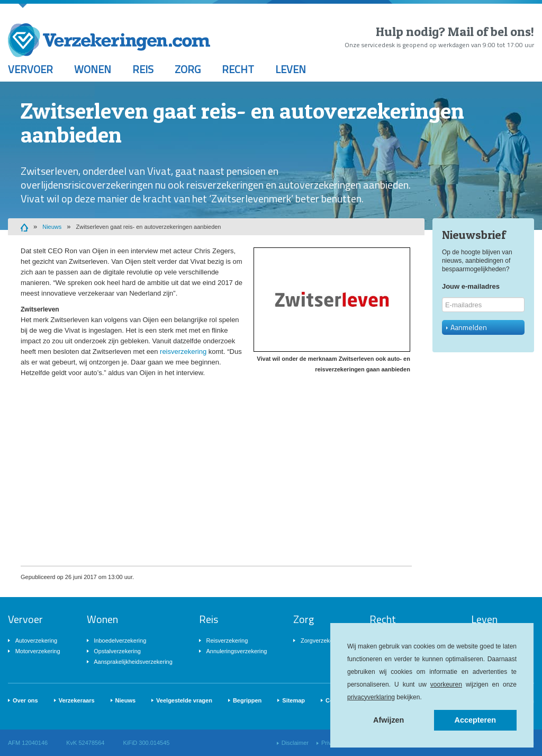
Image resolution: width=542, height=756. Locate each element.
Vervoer (30, 69)
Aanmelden (467, 327)
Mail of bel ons (489, 32)
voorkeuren (446, 684)
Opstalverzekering (117, 651)
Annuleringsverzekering (236, 651)
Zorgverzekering (322, 641)
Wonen (93, 69)
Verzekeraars (77, 700)
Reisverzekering (227, 641)
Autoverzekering (37, 641)
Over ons (25, 700)
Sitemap (293, 700)
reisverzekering (183, 352)
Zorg (188, 69)
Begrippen (247, 700)
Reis (143, 69)
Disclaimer (295, 743)
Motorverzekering (38, 651)
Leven (291, 69)
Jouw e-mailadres (471, 286)
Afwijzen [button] (389, 720)
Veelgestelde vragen (184, 700)
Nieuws (52, 227)
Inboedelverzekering (120, 641)
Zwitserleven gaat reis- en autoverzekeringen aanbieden (149, 227)
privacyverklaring (371, 697)
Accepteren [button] (475, 720)
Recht (238, 69)
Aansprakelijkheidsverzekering (133, 662)
